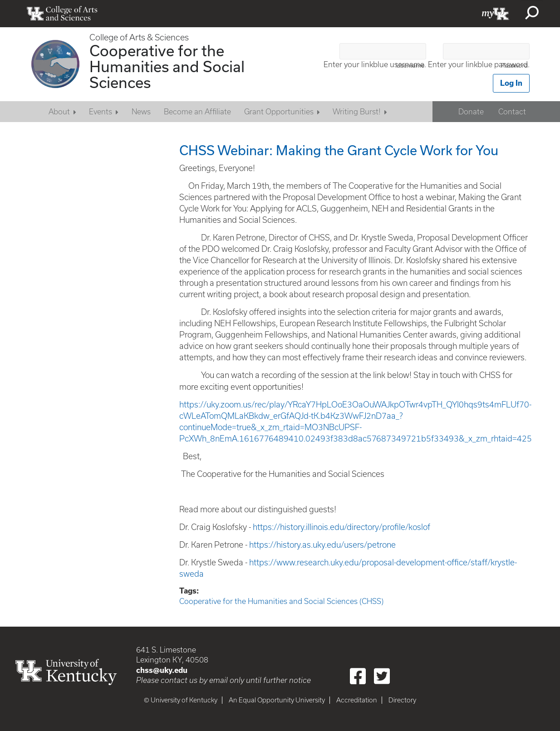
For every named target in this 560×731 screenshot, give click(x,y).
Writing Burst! (357, 112)
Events (101, 112)
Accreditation (357, 700)
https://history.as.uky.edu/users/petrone (322, 545)
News (141, 112)
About (59, 112)
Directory (402, 700)
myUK (496, 14)
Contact (512, 112)
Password (514, 66)
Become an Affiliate (197, 112)
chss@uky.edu (162, 670)
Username (410, 66)
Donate (471, 112)
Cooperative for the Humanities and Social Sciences (167, 66)
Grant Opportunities (279, 112)
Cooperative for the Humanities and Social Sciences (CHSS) (281, 601)
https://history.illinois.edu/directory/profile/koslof (341, 527)
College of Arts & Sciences (139, 37)
